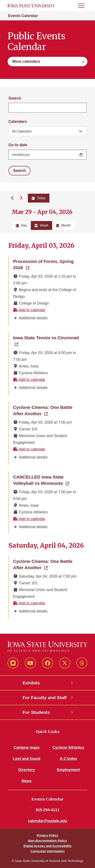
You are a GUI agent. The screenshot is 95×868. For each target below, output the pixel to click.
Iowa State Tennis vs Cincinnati (48, 337)
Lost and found (27, 759)
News (26, 781)
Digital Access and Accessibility (47, 846)
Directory (26, 770)
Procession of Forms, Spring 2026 (47, 264)
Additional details (33, 318)
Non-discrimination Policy (47, 841)
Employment (68, 770)
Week (41, 225)
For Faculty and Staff (45, 698)
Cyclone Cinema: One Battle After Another (48, 410)
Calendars (18, 122)
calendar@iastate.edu (47, 821)
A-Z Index (68, 759)
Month (63, 225)
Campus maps (26, 747)
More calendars (26, 61)
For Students (36, 712)
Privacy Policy (47, 835)
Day (21, 225)
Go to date (18, 145)
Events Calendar (23, 16)
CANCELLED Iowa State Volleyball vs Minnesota (48, 480)
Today (39, 198)
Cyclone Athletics (68, 747)
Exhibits (31, 683)
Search (15, 98)
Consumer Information (48, 851)
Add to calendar (29, 310)
